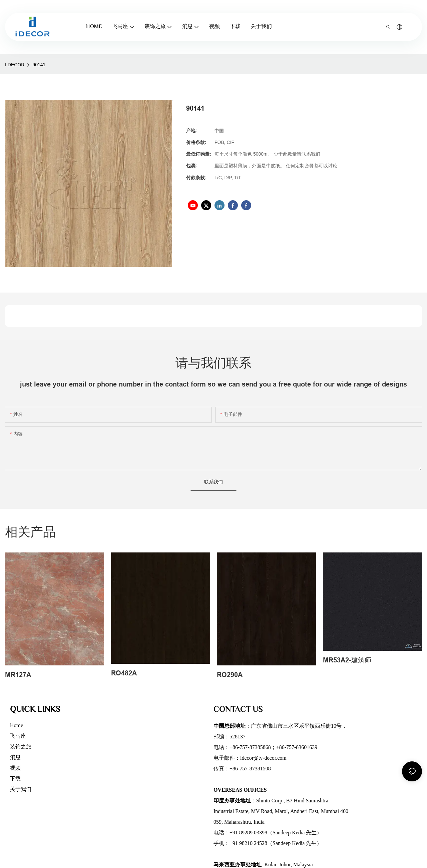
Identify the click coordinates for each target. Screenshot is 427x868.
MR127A (18, 675)
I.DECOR (15, 65)
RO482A (124, 673)
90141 (39, 65)
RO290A (230, 675)
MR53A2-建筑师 (347, 660)
